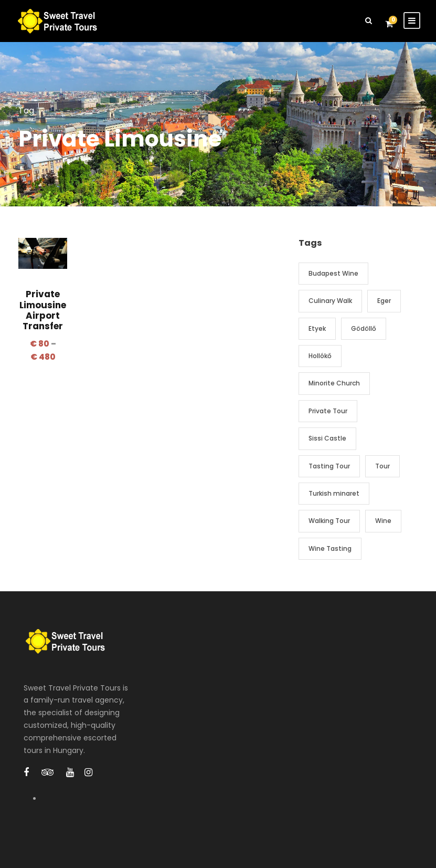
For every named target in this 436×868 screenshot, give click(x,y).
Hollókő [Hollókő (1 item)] (320, 356)
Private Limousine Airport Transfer (43, 310)
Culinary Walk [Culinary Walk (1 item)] (330, 301)
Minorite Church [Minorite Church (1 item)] (334, 383)
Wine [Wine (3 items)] (383, 521)
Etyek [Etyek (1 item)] (317, 328)
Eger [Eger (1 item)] (384, 301)
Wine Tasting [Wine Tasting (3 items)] (330, 548)
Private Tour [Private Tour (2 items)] (328, 411)
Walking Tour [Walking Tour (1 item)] (329, 521)
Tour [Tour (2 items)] (382, 466)
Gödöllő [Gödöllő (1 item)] (364, 328)
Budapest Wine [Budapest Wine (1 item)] (333, 273)
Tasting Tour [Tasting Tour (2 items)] (329, 466)
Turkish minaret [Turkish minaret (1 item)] (334, 493)
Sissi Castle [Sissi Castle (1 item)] (327, 438)
